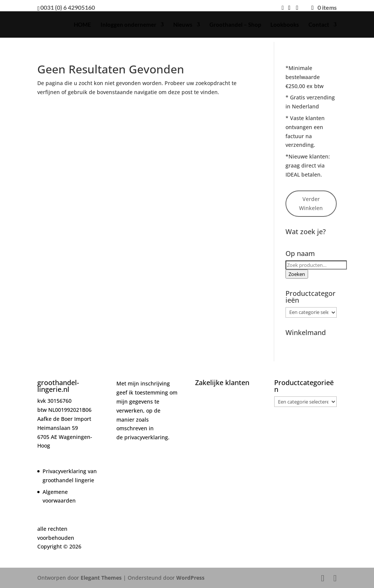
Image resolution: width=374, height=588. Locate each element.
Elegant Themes (101, 578)
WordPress (190, 578)
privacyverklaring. (147, 437)
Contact (319, 25)
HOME (82, 25)
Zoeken (297, 274)
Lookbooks (285, 25)
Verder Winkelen (311, 203)
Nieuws (183, 25)
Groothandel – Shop (235, 25)
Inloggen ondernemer (128, 25)
